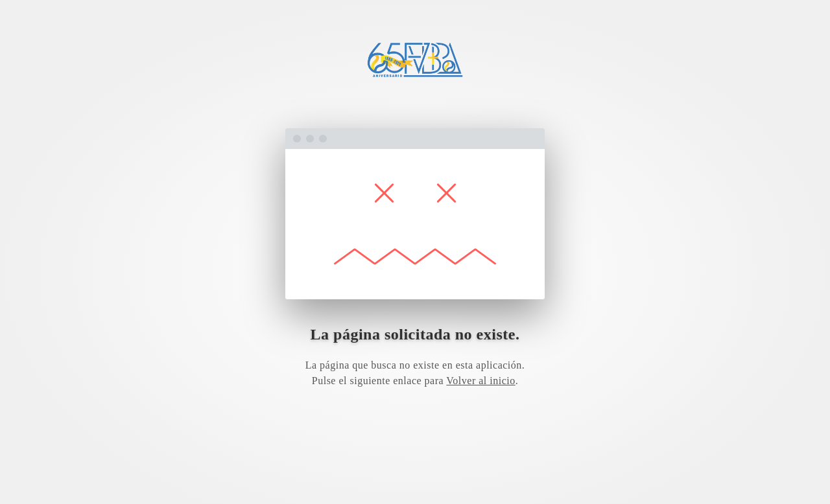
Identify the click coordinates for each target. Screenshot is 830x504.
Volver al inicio (480, 381)
